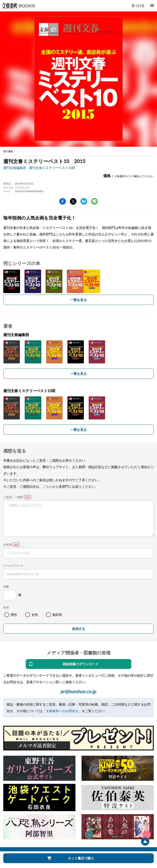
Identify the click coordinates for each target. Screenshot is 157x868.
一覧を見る (78, 300)
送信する (78, 629)
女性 (35, 615)
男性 (14, 615)
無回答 (57, 615)
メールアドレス (13, 565)
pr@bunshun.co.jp (78, 691)
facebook (63, 201)
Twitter (73, 201)
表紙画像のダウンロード (81, 664)
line (94, 201)
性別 (6, 607)
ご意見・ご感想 (13, 497)
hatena (84, 201)
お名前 (8, 544)
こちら (47, 486)
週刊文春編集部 (15, 168)
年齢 (6, 586)
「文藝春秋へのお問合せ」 (62, 711)
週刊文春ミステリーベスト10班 (52, 168)
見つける (138, 5)
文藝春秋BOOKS (18, 6)
